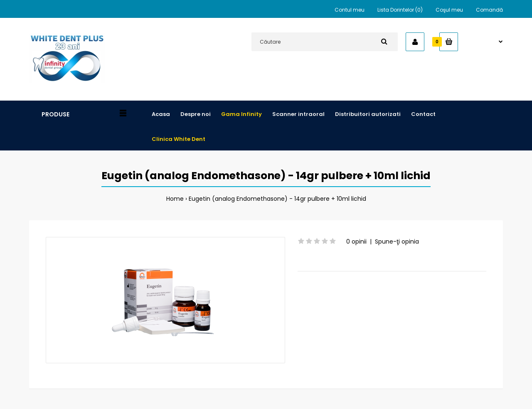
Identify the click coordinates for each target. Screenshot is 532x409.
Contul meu (350, 10)
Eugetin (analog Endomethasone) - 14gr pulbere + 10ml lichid (277, 199)
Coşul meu (449, 10)
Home (175, 199)
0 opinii (356, 241)
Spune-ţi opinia (397, 241)
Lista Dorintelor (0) (400, 10)
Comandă (489, 10)
